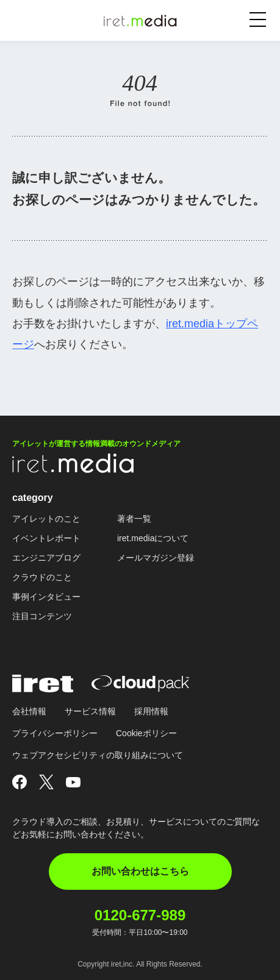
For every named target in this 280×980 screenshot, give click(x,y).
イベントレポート (46, 538)
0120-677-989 (140, 915)
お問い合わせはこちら (140, 871)
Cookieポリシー (146, 733)
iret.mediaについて (153, 538)
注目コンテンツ (42, 616)
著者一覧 (134, 519)
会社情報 (29, 711)
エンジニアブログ (46, 558)
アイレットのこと (46, 519)
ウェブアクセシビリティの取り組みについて (98, 755)
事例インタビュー (46, 597)
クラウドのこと (42, 577)
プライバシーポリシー (55, 733)
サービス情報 (90, 711)
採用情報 (151, 711)
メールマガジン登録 (156, 558)
